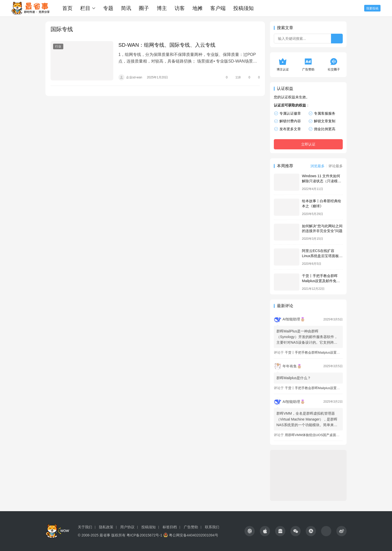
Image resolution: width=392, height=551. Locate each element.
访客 (180, 8)
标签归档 (170, 527)
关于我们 (85, 527)
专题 (108, 8)
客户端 (218, 8)
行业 (58, 46)
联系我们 (212, 527)
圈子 (144, 8)
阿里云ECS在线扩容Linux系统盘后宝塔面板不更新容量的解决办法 (322, 256)
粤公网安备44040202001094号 (194, 535)
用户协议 (127, 527)
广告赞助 (191, 527)
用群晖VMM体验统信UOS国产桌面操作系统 (317, 435)
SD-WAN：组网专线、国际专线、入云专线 (167, 45)
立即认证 (308, 144)
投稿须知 (243, 8)
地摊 (198, 8)
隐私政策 (106, 527)
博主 (162, 8)
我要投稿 (372, 8)
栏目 (85, 8)
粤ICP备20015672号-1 (144, 535)
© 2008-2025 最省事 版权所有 (102, 535)
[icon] (250, 531)
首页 (67, 8)
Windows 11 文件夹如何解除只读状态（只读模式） (321, 181)
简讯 (126, 8)
